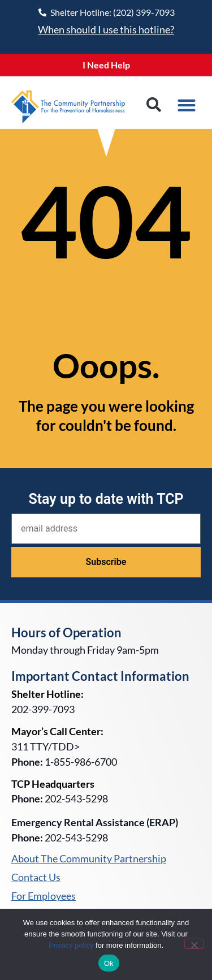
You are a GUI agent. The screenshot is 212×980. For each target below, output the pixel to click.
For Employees (44, 896)
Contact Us (36, 878)
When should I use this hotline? (106, 29)
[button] (153, 105)
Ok (109, 963)
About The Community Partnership (89, 859)
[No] (194, 944)
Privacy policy (71, 945)
